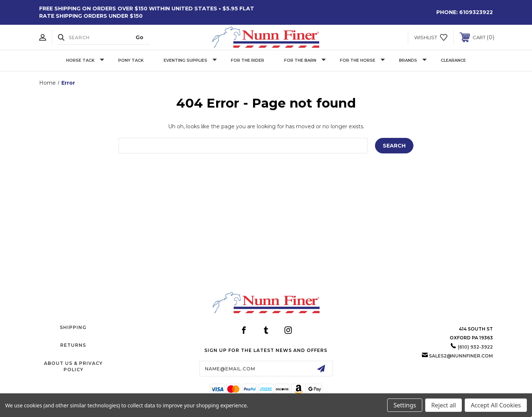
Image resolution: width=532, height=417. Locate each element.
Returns (73, 345)
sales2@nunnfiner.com (461, 356)
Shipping (73, 327)
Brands (413, 60)
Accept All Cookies (496, 405)
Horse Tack (85, 60)
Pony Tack (131, 60)
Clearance (453, 60)
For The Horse (362, 60)
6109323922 (476, 12)
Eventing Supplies (190, 60)
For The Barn (305, 60)
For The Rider (248, 60)
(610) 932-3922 (475, 347)
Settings (405, 405)
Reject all (444, 405)
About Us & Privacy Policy (73, 366)
